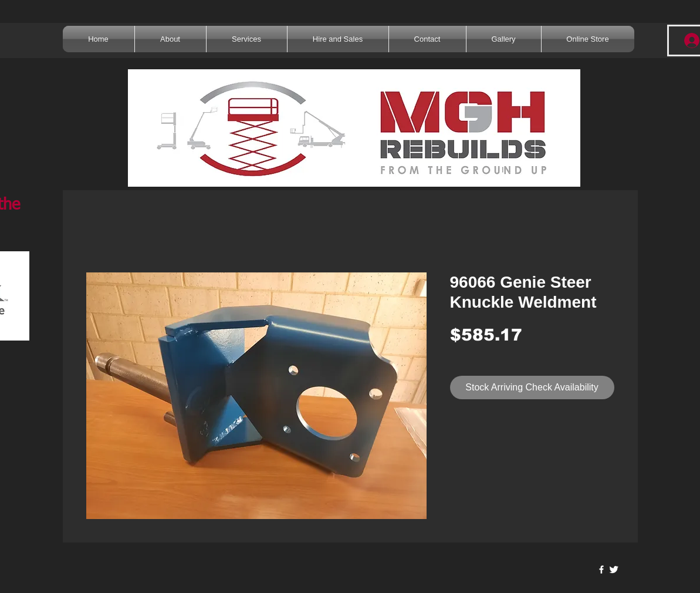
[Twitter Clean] (614, 570)
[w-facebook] (601, 570)
